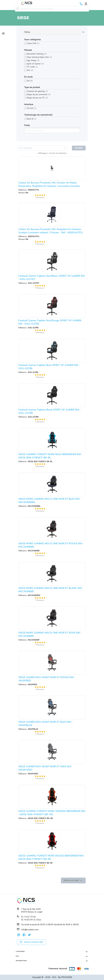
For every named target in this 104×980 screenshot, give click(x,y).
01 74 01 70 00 (28, 917)
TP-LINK (32, 67)
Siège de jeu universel (38, 94)
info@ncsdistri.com (30, 930)
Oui (30, 81)
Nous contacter (31, 942)
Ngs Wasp (33, 60)
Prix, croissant (43, 148)
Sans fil (31, 119)
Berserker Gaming (37, 54)
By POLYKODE (65, 977)
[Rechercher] (52, 9)
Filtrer (79, 148)
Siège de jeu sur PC (37, 98)
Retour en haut (73, 880)
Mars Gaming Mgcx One (39, 57)
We (30, 70)
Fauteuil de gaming (37, 91)
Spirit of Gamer (35, 64)
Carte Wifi (33, 43)
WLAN (31, 108)
